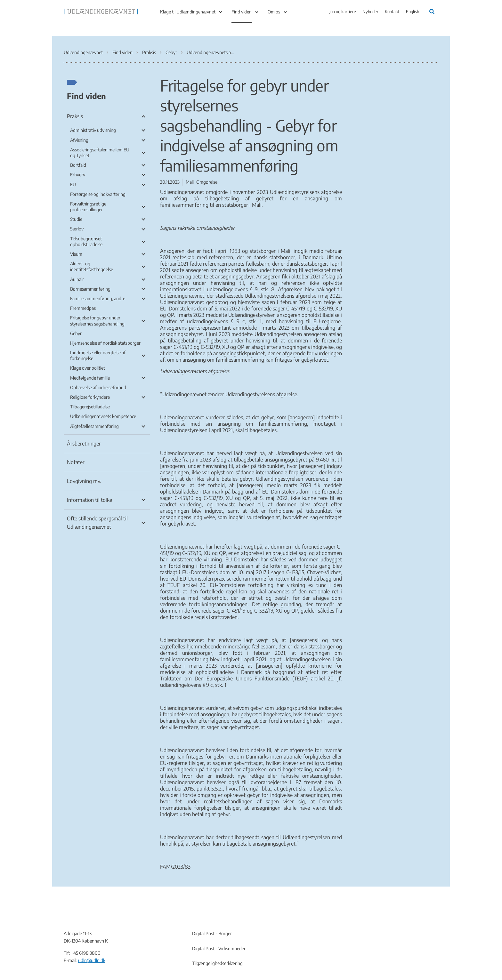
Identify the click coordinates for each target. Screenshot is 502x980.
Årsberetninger (84, 444)
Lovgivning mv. (84, 481)
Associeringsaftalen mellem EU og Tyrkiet (100, 153)
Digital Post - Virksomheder (219, 948)
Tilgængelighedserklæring (217, 963)
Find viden (242, 12)
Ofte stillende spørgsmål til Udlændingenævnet (97, 523)
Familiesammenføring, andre (98, 298)
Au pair (77, 279)
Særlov (77, 229)
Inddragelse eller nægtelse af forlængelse (98, 355)
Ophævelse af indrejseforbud (98, 387)
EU (73, 185)
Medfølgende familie (90, 378)
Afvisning (79, 140)
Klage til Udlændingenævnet (188, 12)
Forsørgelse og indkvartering (98, 194)
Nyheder (370, 12)
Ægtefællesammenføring (94, 426)
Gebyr (76, 333)
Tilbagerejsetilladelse (90, 407)
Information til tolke (89, 500)
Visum (76, 254)
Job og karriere (343, 12)
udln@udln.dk (92, 960)
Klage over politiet (88, 368)
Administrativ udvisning (93, 130)
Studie (76, 219)
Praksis (75, 116)
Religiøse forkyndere (90, 397)
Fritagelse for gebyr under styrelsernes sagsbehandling (97, 321)
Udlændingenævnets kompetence (103, 416)
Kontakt (392, 12)
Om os (274, 12)
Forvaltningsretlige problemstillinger (88, 207)
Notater (76, 462)
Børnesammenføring (90, 289)
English (413, 12)
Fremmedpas (83, 308)
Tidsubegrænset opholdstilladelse (86, 241)
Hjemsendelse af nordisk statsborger (105, 343)
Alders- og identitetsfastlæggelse (92, 266)
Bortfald (78, 165)
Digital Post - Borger (212, 933)
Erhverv (78, 175)
